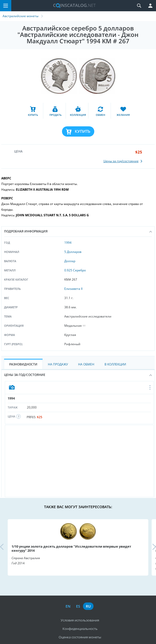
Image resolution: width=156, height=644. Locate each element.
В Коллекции (115, 364)
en (68, 606)
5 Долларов (73, 252)
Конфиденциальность (80, 629)
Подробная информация (78, 231)
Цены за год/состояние (78, 375)
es (78, 606)
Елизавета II (73, 289)
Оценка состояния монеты (80, 637)
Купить (83, 131)
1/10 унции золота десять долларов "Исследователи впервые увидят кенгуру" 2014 (71, 548)
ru (88, 606)
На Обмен (86, 364)
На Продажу (58, 364)
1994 (68, 243)
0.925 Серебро (75, 270)
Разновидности (23, 364)
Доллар (70, 261)
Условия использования (80, 620)
